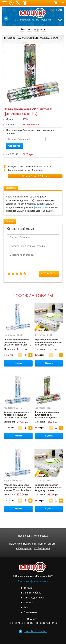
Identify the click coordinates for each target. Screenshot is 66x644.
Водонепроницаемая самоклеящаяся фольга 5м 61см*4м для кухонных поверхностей (48, 342)
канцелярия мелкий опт (23, 544)
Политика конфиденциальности (33, 581)
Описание (11, 188)
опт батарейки (42, 548)
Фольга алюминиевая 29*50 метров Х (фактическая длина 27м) (47, 415)
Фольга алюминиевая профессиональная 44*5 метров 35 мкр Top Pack (18, 488)
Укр (60, 10)
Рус (52, 10)
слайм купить (24, 548)
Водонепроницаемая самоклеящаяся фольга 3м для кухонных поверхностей (48, 488)
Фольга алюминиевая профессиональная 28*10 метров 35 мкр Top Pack (18, 342)
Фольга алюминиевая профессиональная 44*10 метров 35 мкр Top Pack (18, 415)
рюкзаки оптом (46, 544)
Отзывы (10, 221)
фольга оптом (41, 207)
